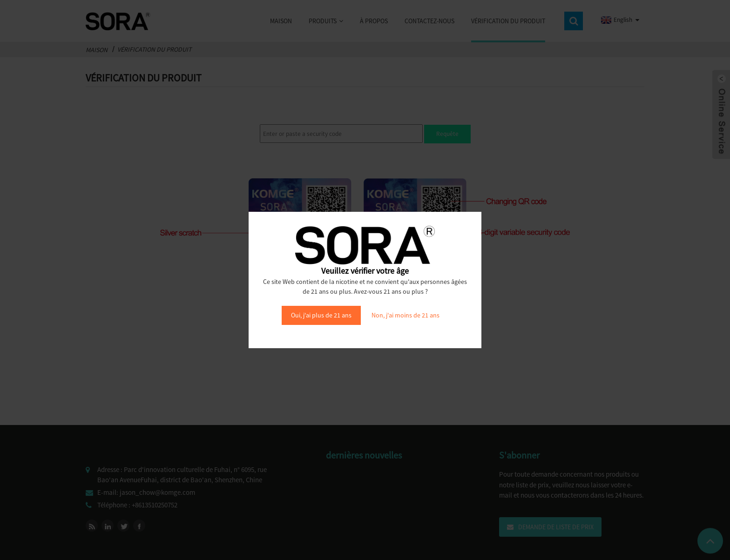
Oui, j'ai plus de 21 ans (321, 315)
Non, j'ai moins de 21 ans (406, 315)
